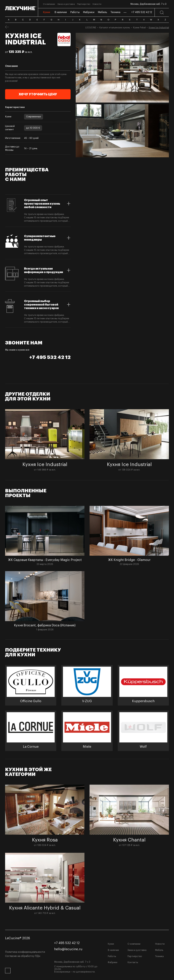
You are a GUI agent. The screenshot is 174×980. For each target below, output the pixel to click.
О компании (134, 944)
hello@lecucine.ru (68, 949)
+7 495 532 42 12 (142, 12)
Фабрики (112, 962)
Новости (160, 944)
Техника (159, 956)
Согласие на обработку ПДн (23, 956)
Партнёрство (135, 956)
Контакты (133, 962)
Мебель (159, 950)
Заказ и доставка (137, 950)
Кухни (111, 944)
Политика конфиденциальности (25, 952)
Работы (112, 956)
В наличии (113, 950)
